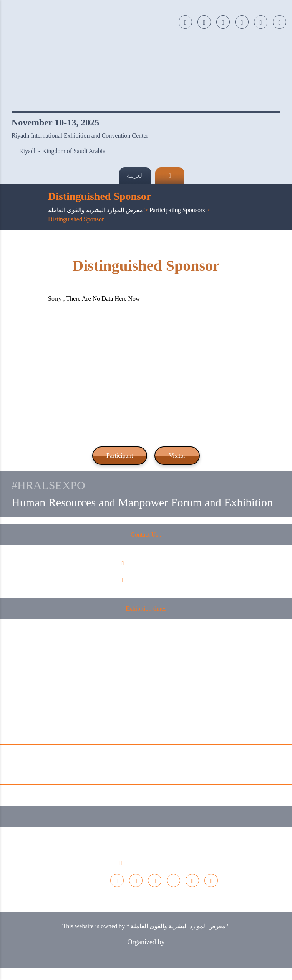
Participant (120, 455)
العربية (135, 175)
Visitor (177, 455)
